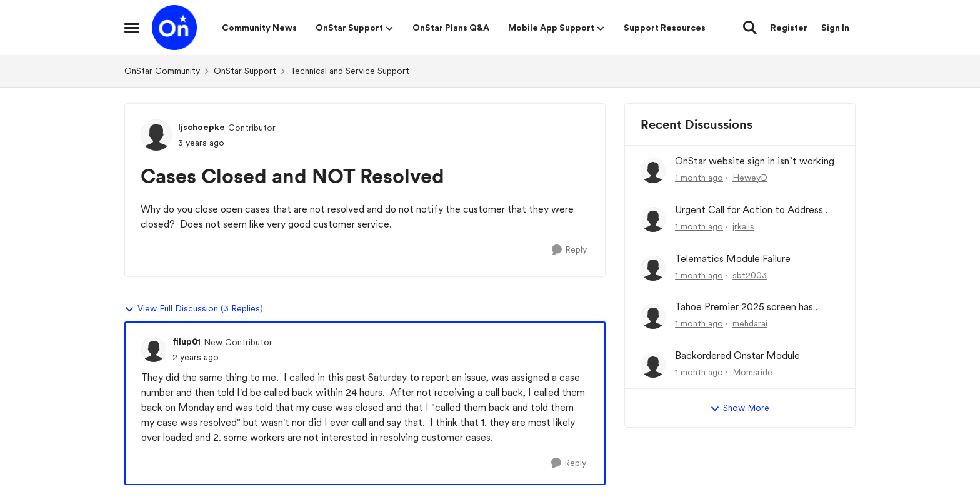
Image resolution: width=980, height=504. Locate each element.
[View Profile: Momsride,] (653, 365)
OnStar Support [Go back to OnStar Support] (245, 71)
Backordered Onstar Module (737, 355)
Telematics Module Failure (733, 259)
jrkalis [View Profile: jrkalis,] (743, 226)
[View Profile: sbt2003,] (653, 268)
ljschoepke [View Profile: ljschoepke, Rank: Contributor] (202, 127)
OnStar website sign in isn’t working (755, 161)
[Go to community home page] (174, 28)
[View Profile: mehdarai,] (653, 316)
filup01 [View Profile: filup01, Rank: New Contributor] (187, 341)
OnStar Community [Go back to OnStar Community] (162, 71)
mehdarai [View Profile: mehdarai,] (750, 323)
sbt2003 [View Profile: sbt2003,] (750, 275)
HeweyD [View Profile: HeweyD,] (750, 178)
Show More (740, 408)
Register (789, 28)
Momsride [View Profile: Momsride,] (752, 372)
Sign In (835, 28)
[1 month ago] (699, 178)
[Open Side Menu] (132, 28)
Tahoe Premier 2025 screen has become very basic (744, 307)
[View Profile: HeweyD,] (653, 171)
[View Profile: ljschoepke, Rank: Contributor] (156, 135)
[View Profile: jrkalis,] (653, 219)
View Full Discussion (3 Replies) (194, 309)
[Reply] (569, 250)
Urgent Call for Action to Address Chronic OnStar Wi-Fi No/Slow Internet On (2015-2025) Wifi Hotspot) (749, 210)
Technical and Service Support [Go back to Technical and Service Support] (350, 71)
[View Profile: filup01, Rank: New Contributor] (154, 350)
